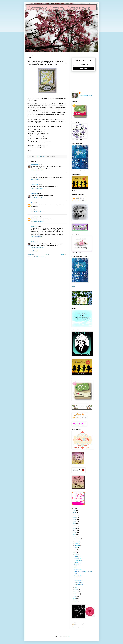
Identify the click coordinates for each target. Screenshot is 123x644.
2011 (75, 601)
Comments (76, 627)
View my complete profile (85, 96)
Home (47, 254)
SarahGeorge (35, 217)
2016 (75, 533)
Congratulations (78, 560)
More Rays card (78, 580)
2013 (75, 597)
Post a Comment (34, 251)
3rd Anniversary (78, 558)
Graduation (77, 565)
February (77, 592)
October (77, 543)
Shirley (33, 242)
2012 (75, 599)
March (76, 590)
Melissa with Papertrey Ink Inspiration (84, 571)
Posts (75, 624)
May (76, 554)
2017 (75, 530)
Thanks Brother (78, 576)
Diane (33, 203)
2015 (75, 535)
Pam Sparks (34, 175)
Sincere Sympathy (79, 582)
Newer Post (31, 254)
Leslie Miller (34, 226)
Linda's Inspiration (79, 585)
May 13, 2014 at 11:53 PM (38, 221)
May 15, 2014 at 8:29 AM (37, 237)
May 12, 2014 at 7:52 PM (37, 170)
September (77, 545)
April (76, 587)
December (77, 539)
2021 (75, 522)
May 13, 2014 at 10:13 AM (38, 212)
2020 (75, 524)
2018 (75, 528)
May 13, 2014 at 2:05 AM (37, 198)
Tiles (75, 574)
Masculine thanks (79, 578)
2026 (75, 511)
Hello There (77, 556)
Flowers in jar (78, 563)
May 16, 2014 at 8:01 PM (37, 248)
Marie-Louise (35, 194)
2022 (75, 519)
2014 (75, 537)
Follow (73, 286)
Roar (75, 567)
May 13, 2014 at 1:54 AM (37, 189)
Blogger (68, 637)
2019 (75, 526)
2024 (75, 515)
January (77, 594)
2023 (75, 517)
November (77, 541)
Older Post (64, 254)
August (76, 548)
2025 (75, 513)
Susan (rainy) (35, 184)
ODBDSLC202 (78, 569)
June (76, 552)
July (76, 550)
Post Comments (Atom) (40, 257)
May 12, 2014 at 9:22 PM (37, 179)
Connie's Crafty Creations (59, 8)
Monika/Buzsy (35, 164)
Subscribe (84, 68)
